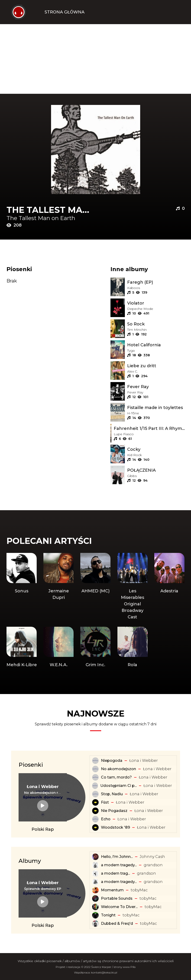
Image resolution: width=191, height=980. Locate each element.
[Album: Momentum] (95, 890)
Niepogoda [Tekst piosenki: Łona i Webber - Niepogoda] (112, 761)
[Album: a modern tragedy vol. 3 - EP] (95, 865)
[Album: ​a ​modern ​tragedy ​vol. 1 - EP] (95, 873)
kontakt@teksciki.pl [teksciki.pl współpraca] (104, 972)
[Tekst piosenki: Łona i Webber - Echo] (95, 819)
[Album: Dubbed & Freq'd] (95, 924)
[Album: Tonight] (95, 915)
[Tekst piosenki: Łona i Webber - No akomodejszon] (95, 769)
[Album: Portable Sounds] (95, 899)
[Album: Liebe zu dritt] (156, 366)
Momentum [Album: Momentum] (112, 890)
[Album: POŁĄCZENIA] (156, 470)
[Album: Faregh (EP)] (156, 282)
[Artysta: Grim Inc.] (95, 647)
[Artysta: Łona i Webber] (43, 787)
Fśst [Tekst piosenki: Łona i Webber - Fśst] (105, 802)
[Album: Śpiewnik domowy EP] (43, 889)
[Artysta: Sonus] (22, 587)
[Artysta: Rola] (132, 647)
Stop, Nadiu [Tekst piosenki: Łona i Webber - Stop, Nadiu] (112, 794)
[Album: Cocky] (156, 449)
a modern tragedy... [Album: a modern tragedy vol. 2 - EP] (119, 882)
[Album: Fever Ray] (156, 387)
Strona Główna (65, 12)
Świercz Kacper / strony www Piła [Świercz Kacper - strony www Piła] (113, 967)
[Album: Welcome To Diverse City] (95, 907)
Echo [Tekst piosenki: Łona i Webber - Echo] (106, 819)
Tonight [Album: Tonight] (108, 915)
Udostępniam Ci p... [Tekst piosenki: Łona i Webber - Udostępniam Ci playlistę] (118, 786)
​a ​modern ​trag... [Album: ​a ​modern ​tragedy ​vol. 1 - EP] (115, 873)
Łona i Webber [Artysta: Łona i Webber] (144, 761)
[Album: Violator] (156, 303)
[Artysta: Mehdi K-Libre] (22, 647)
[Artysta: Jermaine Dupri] (59, 587)
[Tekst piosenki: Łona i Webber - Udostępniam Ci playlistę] (95, 786)
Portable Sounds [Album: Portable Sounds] (117, 898)
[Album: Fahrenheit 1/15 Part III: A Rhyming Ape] (149, 428)
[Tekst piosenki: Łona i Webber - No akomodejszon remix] (43, 793)
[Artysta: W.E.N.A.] (59, 647)
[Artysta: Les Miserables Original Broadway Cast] (132, 587)
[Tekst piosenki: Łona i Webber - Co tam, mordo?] (95, 777)
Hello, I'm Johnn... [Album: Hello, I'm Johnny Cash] (117, 857)
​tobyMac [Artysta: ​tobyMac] (139, 890)
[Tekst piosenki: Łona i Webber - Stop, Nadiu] (95, 794)
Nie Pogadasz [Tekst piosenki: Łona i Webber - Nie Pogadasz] (114, 811)
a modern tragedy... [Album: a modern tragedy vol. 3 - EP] (119, 865)
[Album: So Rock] (156, 324)
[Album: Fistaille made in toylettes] (156, 408)
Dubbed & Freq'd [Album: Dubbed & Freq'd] (117, 923)
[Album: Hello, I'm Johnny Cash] (95, 857)
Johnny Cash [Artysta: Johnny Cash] (152, 857)
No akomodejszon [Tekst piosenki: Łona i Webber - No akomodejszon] (118, 769)
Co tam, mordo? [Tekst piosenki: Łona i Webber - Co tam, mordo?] (116, 777)
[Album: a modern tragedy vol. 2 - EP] (95, 882)
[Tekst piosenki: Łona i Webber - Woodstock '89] (95, 827)
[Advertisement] (95, 59)
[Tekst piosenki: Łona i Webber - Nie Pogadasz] (95, 811)
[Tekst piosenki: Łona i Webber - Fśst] (95, 802)
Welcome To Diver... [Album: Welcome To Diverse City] (119, 907)
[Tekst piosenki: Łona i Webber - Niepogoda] (95, 761)
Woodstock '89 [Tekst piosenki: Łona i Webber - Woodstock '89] (115, 827)
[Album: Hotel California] (156, 345)
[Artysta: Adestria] (169, 587)
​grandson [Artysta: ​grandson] (153, 865)
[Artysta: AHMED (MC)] (95, 587)
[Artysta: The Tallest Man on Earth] (51, 218)
